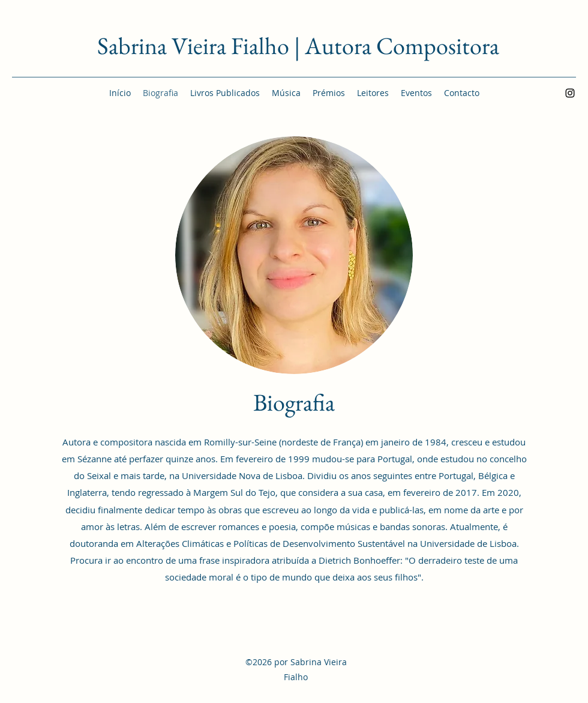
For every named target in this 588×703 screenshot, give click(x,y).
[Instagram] (570, 93)
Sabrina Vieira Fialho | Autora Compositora (298, 46)
